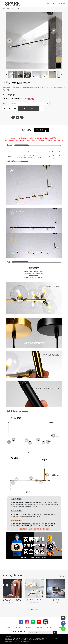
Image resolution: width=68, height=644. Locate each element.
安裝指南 (29, 627)
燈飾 (8, 9)
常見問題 (39, 627)
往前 (58, 576)
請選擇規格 (29, 104)
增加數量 (15, 108)
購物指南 (18, 627)
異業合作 (60, 627)
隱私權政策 (26, 641)
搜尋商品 (56, 3)
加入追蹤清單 (42, 108)
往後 (64, 576)
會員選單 (52, 3)
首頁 (4, 9)
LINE (17, 117)
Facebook (13, 117)
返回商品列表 (35, 610)
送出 (55, 633)
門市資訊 (8, 627)
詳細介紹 (25, 130)
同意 (56, 639)
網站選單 (64, 4)
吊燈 (12, 9)
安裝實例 (40, 130)
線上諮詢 (50, 627)
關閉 (62, 639)
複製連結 (22, 117)
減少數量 (4, 108)
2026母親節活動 (30, 99)
